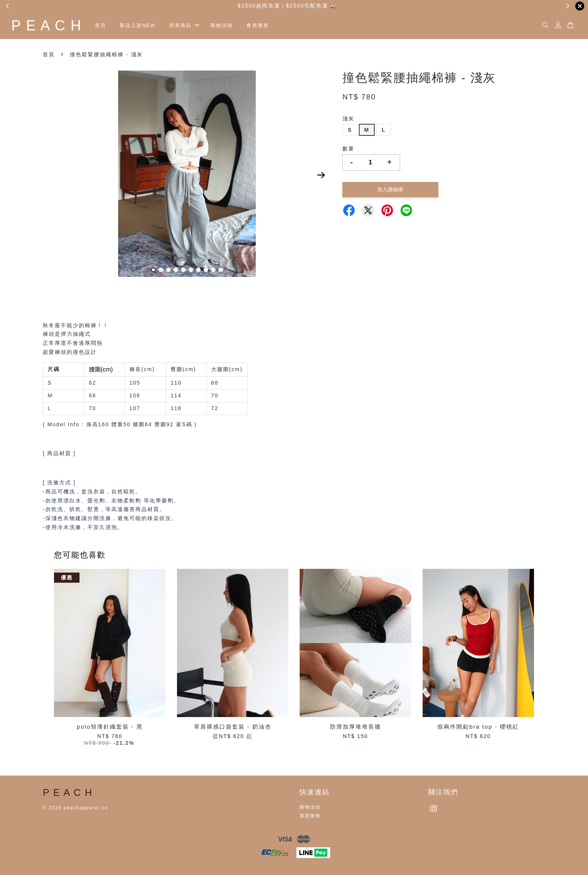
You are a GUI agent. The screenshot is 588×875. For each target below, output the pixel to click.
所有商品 (184, 25)
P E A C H (46, 25)
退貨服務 (310, 816)
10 (221, 270)
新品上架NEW (138, 25)
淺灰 (348, 119)
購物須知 (222, 25)
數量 (348, 149)
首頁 (100, 25)
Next (321, 175)
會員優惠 (258, 25)
